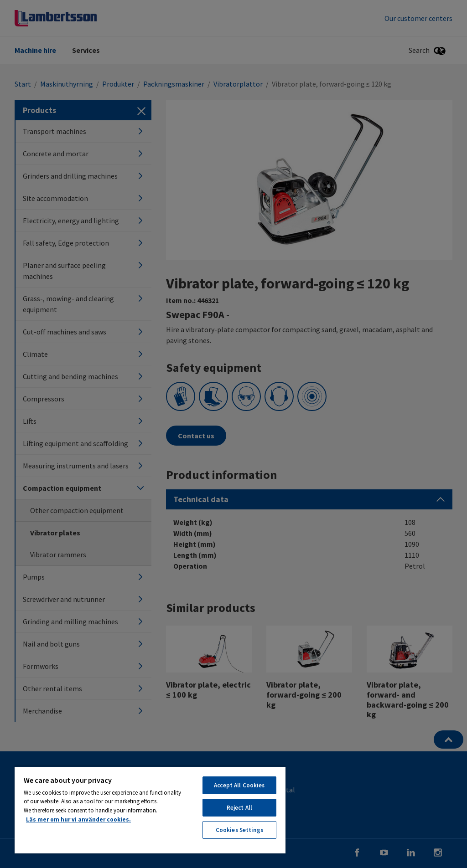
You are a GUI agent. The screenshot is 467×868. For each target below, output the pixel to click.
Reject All (239, 808)
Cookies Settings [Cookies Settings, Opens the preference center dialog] (239, 830)
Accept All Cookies (239, 785)
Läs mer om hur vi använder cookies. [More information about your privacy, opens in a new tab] (78, 819)
